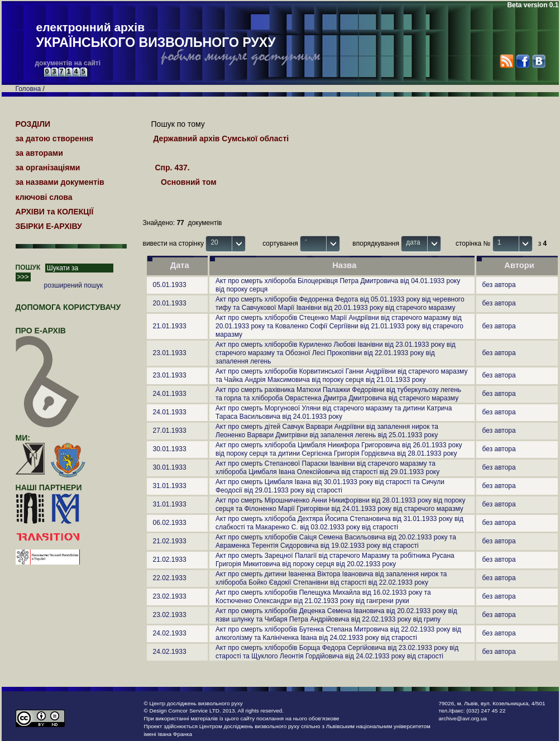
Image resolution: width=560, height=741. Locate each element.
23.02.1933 (170, 596)
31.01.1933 (170, 486)
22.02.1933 (170, 578)
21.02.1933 (170, 541)
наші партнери (49, 487)
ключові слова (44, 197)
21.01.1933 (170, 326)
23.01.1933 (170, 353)
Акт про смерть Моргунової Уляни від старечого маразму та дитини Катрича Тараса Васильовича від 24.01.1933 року (334, 412)
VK (539, 61)
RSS (507, 61)
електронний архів (156, 36)
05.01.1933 (170, 285)
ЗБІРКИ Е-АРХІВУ (49, 226)
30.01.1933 (170, 449)
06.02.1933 (170, 523)
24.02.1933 (170, 633)
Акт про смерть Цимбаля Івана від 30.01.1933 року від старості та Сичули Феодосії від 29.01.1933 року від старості (330, 486)
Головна (28, 89)
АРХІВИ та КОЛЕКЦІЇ (55, 212)
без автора (499, 285)
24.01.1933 (170, 394)
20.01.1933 (170, 303)
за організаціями (48, 168)
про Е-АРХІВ (48, 336)
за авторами (39, 153)
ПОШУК (28, 267)
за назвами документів (60, 182)
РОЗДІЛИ (33, 124)
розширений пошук (74, 285)
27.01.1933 (170, 431)
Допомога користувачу (68, 307)
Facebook (522, 61)
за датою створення (55, 138)
